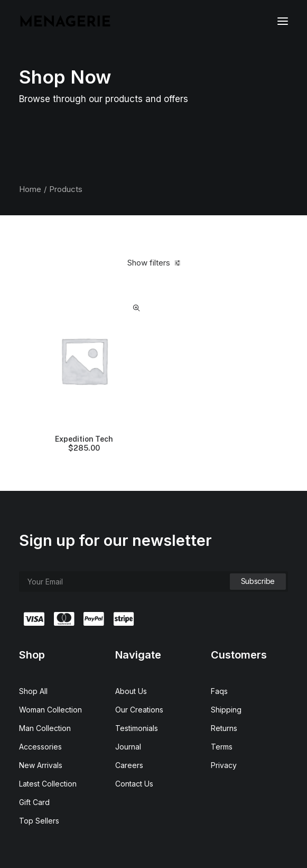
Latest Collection (48, 784)
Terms (222, 747)
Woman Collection (50, 710)
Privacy (224, 765)
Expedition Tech (84, 444)
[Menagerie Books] (65, 21)
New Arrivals (41, 765)
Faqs (219, 691)
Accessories (40, 747)
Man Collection (45, 728)
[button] (283, 21)
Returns (224, 728)
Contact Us (134, 784)
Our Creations (139, 710)
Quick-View (137, 308)
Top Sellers (39, 821)
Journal (128, 747)
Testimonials (137, 728)
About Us (131, 691)
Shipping (226, 710)
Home (30, 189)
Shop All (33, 691)
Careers (129, 765)
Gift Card (34, 802)
